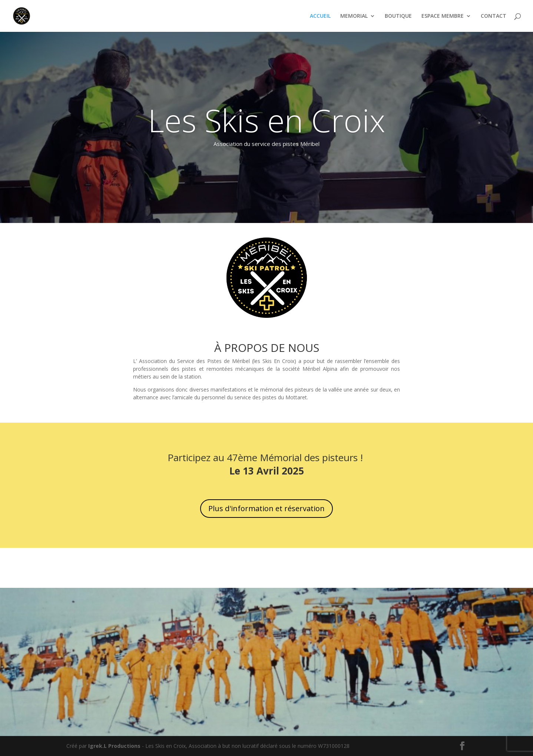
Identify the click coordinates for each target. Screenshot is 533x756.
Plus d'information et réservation (266, 508)
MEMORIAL (354, 16)
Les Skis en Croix (266, 120)
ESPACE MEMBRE (443, 16)
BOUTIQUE (398, 16)
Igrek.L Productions (114, 746)
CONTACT (494, 16)
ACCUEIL (320, 16)
